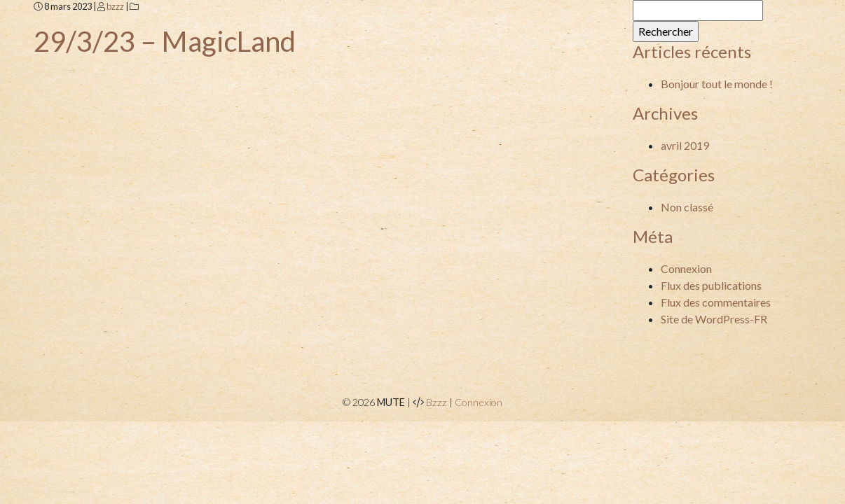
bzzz (115, 6)
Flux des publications (711, 285)
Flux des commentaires (716, 302)
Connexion (686, 268)
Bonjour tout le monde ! (717, 84)
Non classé (687, 207)
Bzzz (437, 402)
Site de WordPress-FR (714, 319)
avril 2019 (685, 145)
